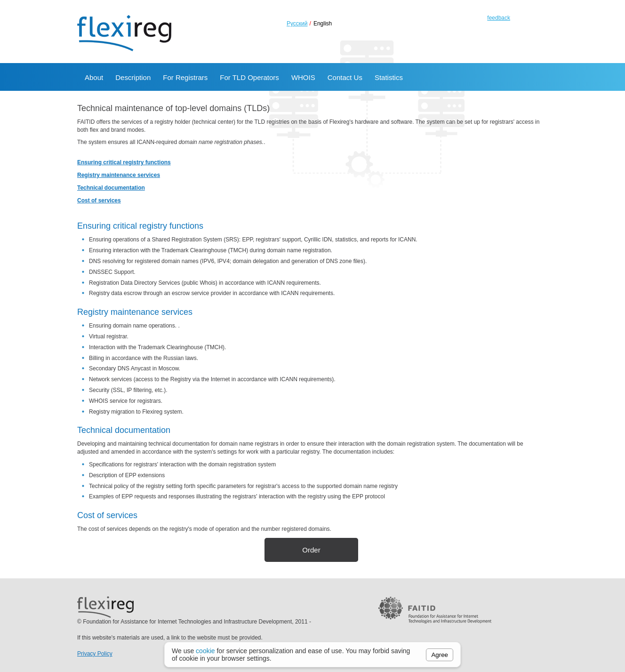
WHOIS (303, 77)
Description (133, 77)
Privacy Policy (95, 654)
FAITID (435, 610)
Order (311, 550)
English (323, 24)
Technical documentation (111, 188)
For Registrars (185, 77)
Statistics (389, 77)
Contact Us (345, 77)
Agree (440, 655)
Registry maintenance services (119, 175)
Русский (297, 24)
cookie (205, 651)
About (94, 77)
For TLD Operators (249, 77)
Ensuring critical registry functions (124, 162)
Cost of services (99, 200)
